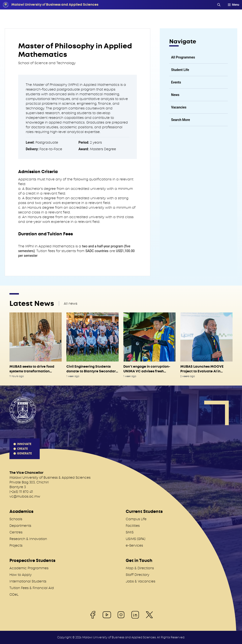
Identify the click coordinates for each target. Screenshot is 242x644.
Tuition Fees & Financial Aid (32, 588)
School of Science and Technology (47, 63)
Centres (16, 532)
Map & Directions (140, 568)
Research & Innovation (28, 539)
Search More (181, 120)
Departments (20, 526)
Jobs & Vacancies (140, 581)
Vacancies (179, 107)
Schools (16, 519)
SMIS (130, 532)
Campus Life (136, 519)
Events (176, 82)
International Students (28, 581)
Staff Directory (138, 575)
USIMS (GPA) (136, 539)
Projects (16, 545)
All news (71, 303)
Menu (233, 5)
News (175, 95)
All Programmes (183, 57)
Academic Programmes (29, 568)
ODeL (14, 594)
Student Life (180, 70)
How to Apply (21, 575)
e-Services (134, 545)
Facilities (133, 526)
